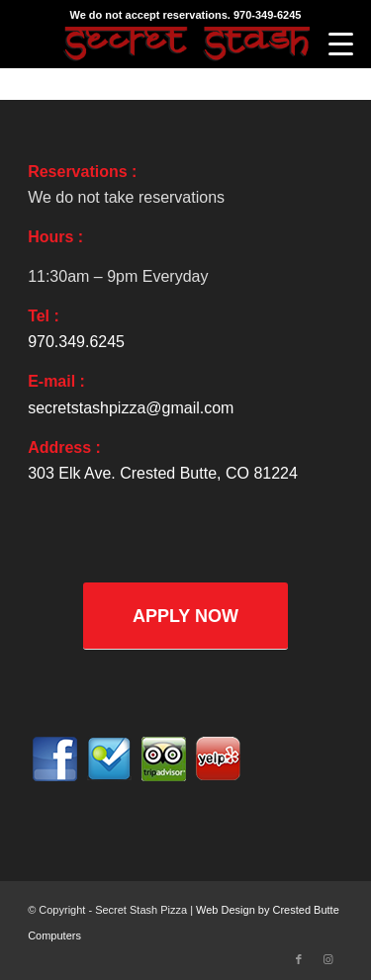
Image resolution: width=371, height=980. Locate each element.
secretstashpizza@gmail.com (131, 408)
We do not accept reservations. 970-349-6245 (186, 15)
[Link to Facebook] (299, 959)
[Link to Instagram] (328, 959)
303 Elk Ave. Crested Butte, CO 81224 (163, 473)
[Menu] (341, 45)
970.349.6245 (76, 342)
